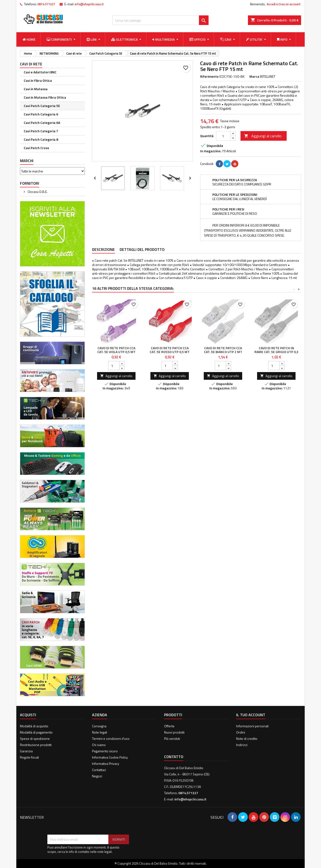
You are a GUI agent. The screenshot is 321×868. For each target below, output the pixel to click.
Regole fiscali (29, 757)
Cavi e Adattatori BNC (40, 72)
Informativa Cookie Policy (110, 757)
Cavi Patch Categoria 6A (42, 123)
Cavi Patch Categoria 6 (41, 114)
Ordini (241, 732)
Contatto (174, 757)
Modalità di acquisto (34, 726)
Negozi (97, 776)
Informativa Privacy (106, 763)
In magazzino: (211, 151)
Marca (254, 76)
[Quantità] (223, 136)
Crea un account (290, 4)
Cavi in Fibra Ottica (38, 80)
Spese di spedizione (35, 738)
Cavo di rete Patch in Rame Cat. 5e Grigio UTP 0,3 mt (276, 352)
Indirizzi (242, 745)
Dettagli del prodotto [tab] (142, 249)
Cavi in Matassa (36, 89)
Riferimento (209, 76)
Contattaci (99, 770)
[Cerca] (160, 20)
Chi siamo (99, 745)
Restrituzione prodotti (36, 745)
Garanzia (26, 751)
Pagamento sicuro (105, 751)
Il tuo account (251, 715)
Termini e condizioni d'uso (111, 738)
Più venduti (172, 738)
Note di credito (247, 738)
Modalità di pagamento (36, 732)
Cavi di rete (31, 64)
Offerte (169, 726)
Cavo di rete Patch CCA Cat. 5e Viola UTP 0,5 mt (116, 350)
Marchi (27, 161)
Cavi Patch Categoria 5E (42, 106)
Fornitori (30, 183)
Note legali (100, 732)
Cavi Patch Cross (36, 148)
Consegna (99, 726)
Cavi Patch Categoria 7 (41, 131)
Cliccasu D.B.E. (37, 192)
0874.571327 (46, 4)
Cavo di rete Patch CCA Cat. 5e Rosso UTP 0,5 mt (170, 350)
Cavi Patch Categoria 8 (41, 139)
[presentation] (84, 823)
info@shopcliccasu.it (89, 4)
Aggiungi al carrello (263, 136)
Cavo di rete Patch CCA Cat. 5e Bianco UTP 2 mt (223, 350)
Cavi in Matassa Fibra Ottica (45, 97)
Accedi (271, 4)
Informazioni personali (252, 726)
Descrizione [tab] (103, 249)
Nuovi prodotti (174, 732)
